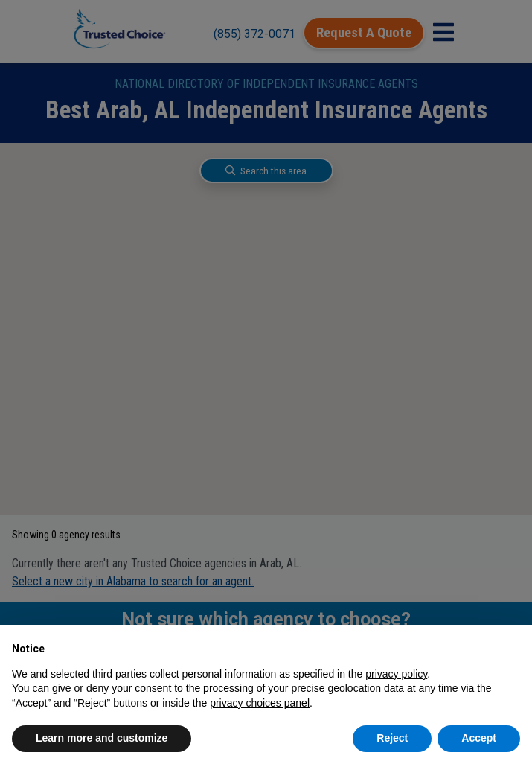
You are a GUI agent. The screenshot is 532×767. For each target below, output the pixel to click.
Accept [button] (479, 738)
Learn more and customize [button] (102, 738)
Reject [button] (392, 738)
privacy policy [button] (396, 674)
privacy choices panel (260, 703)
